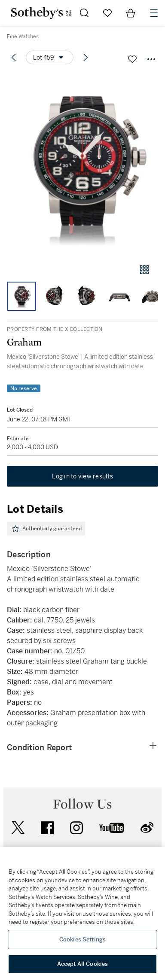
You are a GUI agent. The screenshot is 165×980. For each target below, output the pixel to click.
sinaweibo (147, 828)
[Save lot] (132, 59)
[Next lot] (86, 57)
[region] (82, 914)
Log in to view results (82, 476)
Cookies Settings (82, 939)
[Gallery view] (144, 270)
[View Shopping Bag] (131, 13)
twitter (18, 828)
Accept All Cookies (82, 964)
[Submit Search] (84, 13)
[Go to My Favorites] (107, 13)
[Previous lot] (14, 57)
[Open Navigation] (154, 13)
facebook (47, 828)
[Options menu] (50, 57)
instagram (76, 828)
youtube (112, 828)
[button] (82, 164)
